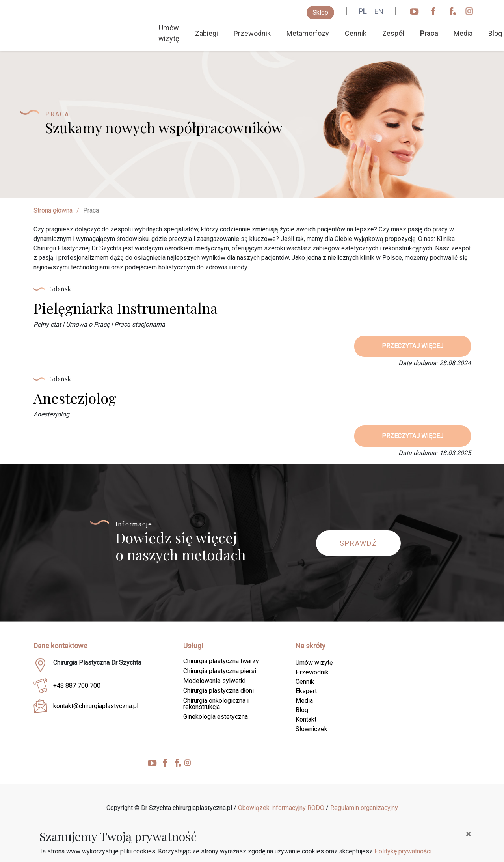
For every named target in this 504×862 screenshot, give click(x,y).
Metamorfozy (308, 33)
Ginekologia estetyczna (216, 717)
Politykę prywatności (403, 851)
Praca (429, 33)
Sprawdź (358, 543)
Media (463, 33)
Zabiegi (206, 33)
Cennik (356, 33)
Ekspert (306, 691)
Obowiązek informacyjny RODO (281, 808)
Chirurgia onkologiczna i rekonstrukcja (216, 704)
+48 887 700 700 (77, 686)
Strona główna (53, 210)
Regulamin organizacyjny (364, 808)
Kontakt (306, 719)
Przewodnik (252, 33)
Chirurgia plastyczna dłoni (219, 691)
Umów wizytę (169, 33)
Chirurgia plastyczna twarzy (221, 661)
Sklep (320, 12)
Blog (302, 710)
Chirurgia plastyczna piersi (220, 671)
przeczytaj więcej (413, 346)
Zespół (393, 33)
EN (379, 11)
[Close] (468, 834)
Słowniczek (312, 729)
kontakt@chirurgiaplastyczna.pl (96, 706)
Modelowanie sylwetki (214, 681)
